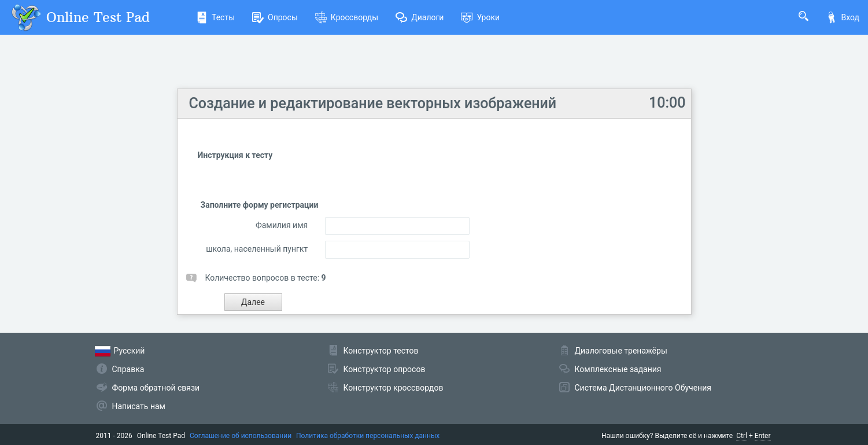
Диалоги (420, 17)
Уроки (480, 17)
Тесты (215, 17)
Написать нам (139, 406)
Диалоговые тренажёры (621, 351)
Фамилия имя (282, 225)
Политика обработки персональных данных (368, 436)
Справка (128, 369)
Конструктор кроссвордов (394, 388)
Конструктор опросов (385, 369)
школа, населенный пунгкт (257, 249)
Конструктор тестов (381, 351)
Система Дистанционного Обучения (643, 388)
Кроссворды (347, 17)
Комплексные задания (618, 369)
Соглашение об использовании (241, 436)
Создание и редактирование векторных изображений (373, 103)
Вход (843, 17)
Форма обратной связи (156, 388)
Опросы (275, 17)
